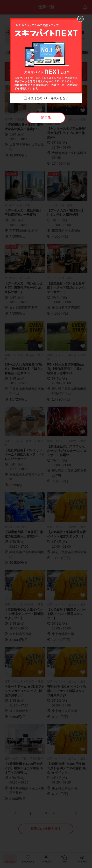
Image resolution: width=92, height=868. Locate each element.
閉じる (46, 118)
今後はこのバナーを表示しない (48, 98)
